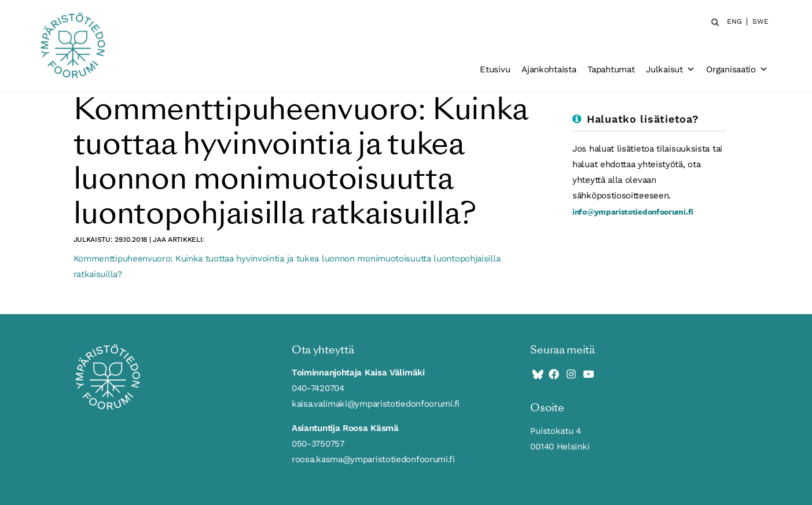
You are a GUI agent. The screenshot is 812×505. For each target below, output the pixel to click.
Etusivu (495, 69)
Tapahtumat (611, 69)
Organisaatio (737, 69)
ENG (734, 22)
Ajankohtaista (549, 69)
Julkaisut (670, 69)
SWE (760, 22)
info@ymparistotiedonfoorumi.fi (633, 211)
